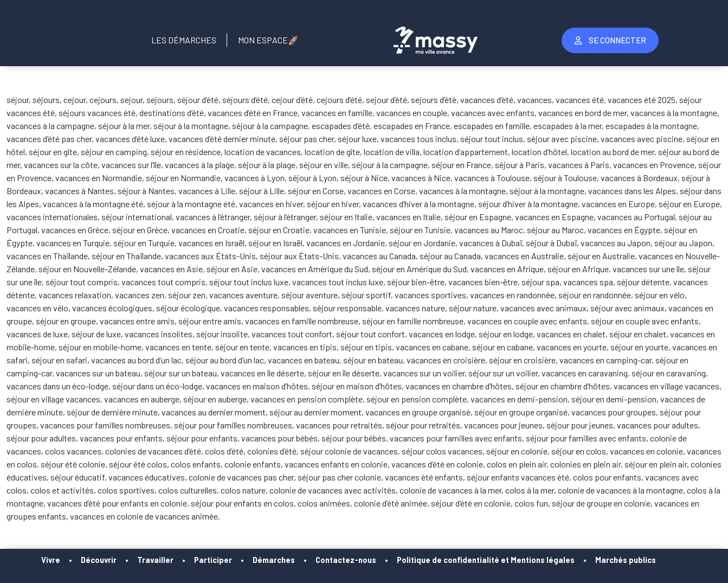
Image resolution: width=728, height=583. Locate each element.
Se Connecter (610, 40)
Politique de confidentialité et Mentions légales (486, 560)
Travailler (155, 560)
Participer (213, 560)
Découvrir (99, 560)
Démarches (274, 560)
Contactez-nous (346, 560)
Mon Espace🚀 (268, 40)
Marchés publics (626, 560)
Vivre (51, 560)
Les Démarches (184, 40)
